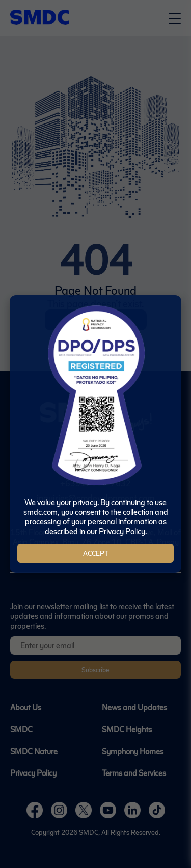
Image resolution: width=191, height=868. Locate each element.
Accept (96, 553)
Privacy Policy (122, 531)
